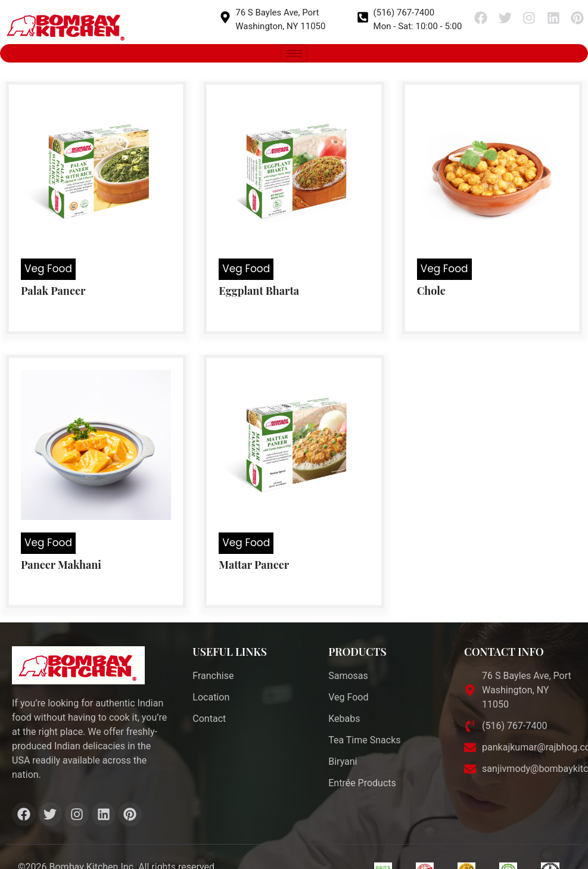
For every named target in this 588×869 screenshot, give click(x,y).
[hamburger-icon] (294, 53)
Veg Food (48, 269)
